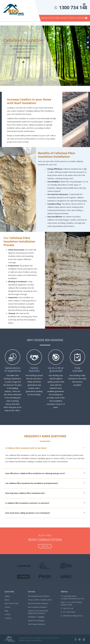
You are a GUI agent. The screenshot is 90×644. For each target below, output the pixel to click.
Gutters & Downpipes (36, 620)
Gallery (7, 596)
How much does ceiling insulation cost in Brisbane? (28, 513)
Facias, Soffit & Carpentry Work (40, 600)
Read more (23, 58)
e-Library (8, 618)
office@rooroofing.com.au (73, 616)
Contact (8, 614)
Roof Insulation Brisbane (37, 607)
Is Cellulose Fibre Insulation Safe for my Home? (26, 448)
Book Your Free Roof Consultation (64, 18)
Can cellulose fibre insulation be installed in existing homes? (32, 483)
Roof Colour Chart (11, 603)
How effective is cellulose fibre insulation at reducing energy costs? (35, 473)
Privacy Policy (47, 638)
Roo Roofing (35, 638)
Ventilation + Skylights (36, 617)
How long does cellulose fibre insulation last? (25, 493)
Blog (6, 611)
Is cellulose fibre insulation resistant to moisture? (27, 503)
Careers (7, 607)
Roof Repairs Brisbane (37, 624)
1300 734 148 (73, 7)
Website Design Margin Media (30, 640)
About (7, 600)
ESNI (56, 638)
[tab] (45, 448)
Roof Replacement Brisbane (39, 596)
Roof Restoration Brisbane (38, 603)
